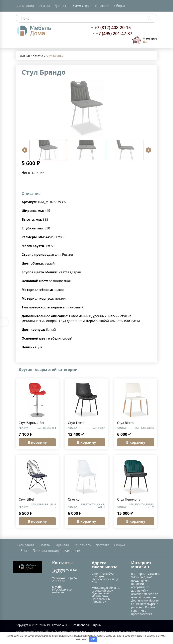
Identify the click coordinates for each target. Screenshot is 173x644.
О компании (25, 6)
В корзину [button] (37, 442)
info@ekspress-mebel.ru (62, 591)
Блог (24, 551)
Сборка (120, 6)
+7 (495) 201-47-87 (114, 34)
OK (93, 639)
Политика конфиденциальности (56, 551)
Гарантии (102, 6)
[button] (25, 150)
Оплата (44, 6)
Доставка (61, 6)
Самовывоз (82, 6)
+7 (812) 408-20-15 (113, 28)
